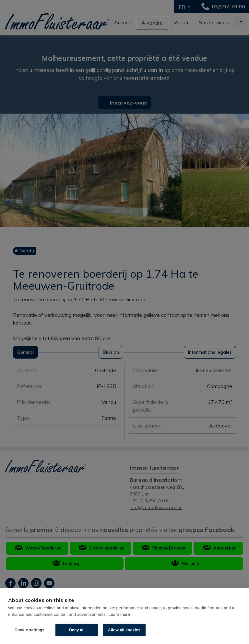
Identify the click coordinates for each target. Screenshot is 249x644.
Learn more (119, 614)
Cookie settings (30, 630)
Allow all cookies (124, 630)
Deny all (77, 630)
